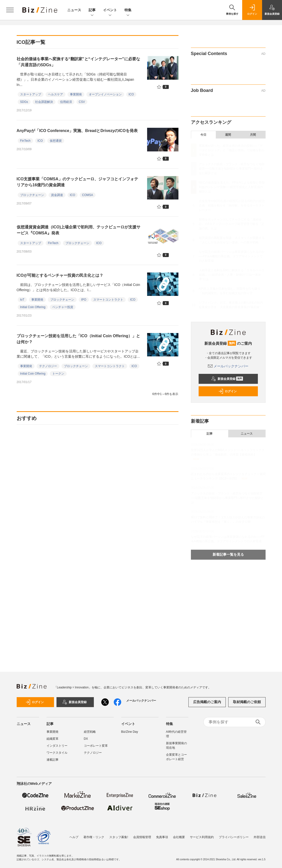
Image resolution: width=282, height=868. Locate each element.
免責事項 (162, 837)
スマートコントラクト (108, 300)
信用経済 (66, 102)
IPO (84, 300)
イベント (110, 10)
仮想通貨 (56, 141)
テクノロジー (48, 366)
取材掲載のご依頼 (247, 702)
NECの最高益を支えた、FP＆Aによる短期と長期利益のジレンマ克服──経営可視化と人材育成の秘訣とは (232, 187)
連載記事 (53, 760)
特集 (128, 10)
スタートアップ (31, 94)
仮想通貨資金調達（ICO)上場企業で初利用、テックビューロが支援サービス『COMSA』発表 (79, 230)
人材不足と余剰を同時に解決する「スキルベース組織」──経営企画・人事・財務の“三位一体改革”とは (232, 275)
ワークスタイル (57, 753)
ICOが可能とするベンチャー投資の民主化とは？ (60, 275)
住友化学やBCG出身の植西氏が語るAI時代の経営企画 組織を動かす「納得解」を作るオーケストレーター (232, 205)
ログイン (227, 391)
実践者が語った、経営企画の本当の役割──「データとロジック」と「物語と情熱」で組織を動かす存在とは (232, 150)
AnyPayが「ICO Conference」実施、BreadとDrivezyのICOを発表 (77, 131)
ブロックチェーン (32, 195)
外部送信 (260, 837)
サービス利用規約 (202, 837)
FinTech (25, 141)
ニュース (74, 10)
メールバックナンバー (228, 366)
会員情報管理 (142, 837)
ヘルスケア (56, 94)
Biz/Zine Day (130, 732)
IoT (22, 300)
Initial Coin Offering (33, 307)
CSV (82, 102)
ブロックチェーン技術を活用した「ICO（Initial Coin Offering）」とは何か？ (79, 339)
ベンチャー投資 (63, 307)
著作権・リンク (94, 837)
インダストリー (57, 746)
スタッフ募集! (119, 837)
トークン (58, 374)
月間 (253, 135)
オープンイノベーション (105, 94)
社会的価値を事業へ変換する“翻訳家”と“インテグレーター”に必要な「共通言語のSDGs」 (78, 62)
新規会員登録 (227, 379)
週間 (228, 135)
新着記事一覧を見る (228, 554)
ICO (131, 94)
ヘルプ (74, 837)
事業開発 (76, 94)
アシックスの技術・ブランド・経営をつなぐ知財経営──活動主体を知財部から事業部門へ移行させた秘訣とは (232, 169)
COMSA (88, 195)
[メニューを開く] (10, 10)
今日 (203, 135)
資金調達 (57, 195)
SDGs (24, 102)
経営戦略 (90, 732)
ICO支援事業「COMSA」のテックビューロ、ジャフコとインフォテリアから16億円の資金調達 (77, 182)
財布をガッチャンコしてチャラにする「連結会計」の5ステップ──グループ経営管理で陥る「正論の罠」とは (232, 224)
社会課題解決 (44, 102)
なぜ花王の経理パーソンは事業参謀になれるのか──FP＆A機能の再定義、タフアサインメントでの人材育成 (232, 256)
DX (86, 739)
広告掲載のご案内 (207, 702)
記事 (92, 10)
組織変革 (53, 739)
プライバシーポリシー (234, 837)
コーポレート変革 (96, 746)
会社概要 (179, 837)
